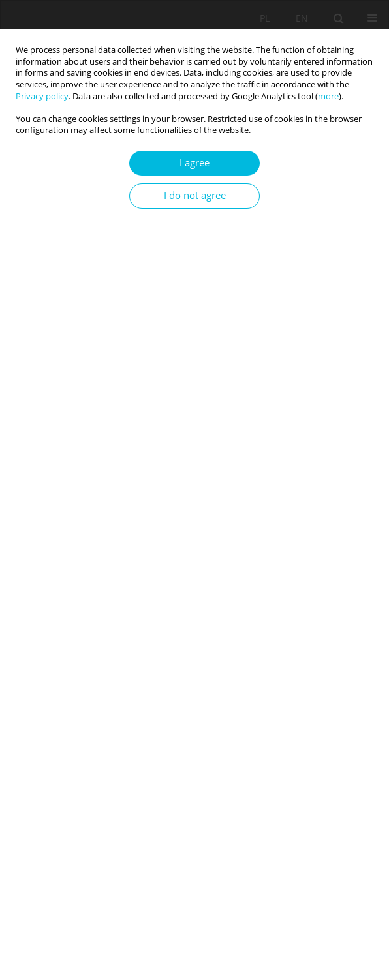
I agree (194, 163)
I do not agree (195, 195)
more (328, 96)
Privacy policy (42, 96)
